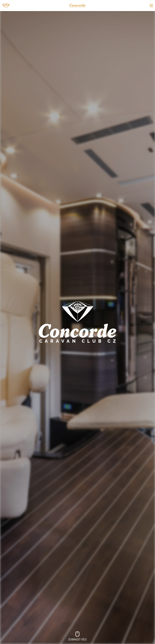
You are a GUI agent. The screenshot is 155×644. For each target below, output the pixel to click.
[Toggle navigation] (134, 6)
